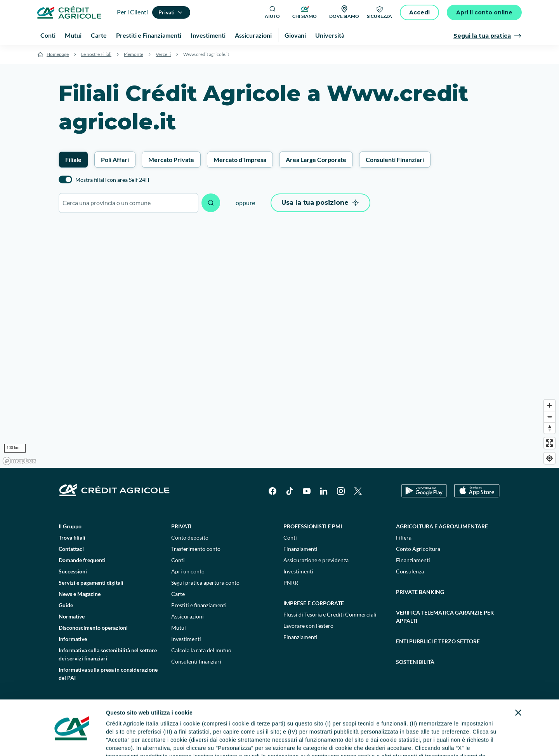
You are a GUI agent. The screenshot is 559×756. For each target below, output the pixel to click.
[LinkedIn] (324, 491)
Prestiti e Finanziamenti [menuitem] (149, 35)
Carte (178, 594)
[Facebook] (273, 491)
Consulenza (410, 571)
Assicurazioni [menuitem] (253, 35)
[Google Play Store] (424, 491)
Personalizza (383, 736)
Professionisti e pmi (313, 526)
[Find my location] (549, 458)
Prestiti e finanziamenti (199, 605)
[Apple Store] (477, 491)
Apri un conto (188, 571)
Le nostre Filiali (96, 54)
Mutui (179, 628)
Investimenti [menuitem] (208, 35)
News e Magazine (80, 594)
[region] (279, 344)
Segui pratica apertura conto (205, 583)
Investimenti (186, 639)
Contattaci (71, 549)
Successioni (73, 571)
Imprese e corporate (314, 603)
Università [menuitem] (330, 35)
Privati (181, 526)
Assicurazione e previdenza (316, 560)
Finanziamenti (300, 549)
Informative (73, 639)
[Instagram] (341, 491)
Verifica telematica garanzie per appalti (445, 617)
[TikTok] (290, 491)
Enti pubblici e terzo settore (438, 641)
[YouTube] (307, 491)
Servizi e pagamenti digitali (91, 583)
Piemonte (134, 54)
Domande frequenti (82, 560)
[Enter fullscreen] (549, 443)
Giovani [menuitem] (295, 35)
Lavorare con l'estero (308, 626)
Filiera (404, 537)
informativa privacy (233, 718)
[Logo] (69, 12)
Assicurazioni (187, 616)
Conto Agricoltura (418, 549)
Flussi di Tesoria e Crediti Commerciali (330, 614)
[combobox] (128, 203)
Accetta (465, 736)
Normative (72, 616)
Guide (66, 605)
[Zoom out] (549, 417)
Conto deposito (190, 537)
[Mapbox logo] (19, 461)
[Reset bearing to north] (549, 428)
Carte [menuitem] (99, 35)
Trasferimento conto (196, 549)
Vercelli (163, 54)
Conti (178, 560)
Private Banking (420, 592)
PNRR (291, 583)
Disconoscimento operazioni (93, 628)
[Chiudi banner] (518, 666)
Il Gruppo (70, 526)
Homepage (58, 54)
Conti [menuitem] (48, 35)
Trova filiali (72, 537)
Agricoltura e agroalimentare (442, 526)
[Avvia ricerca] (211, 203)
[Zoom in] (549, 405)
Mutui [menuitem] (73, 35)
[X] (358, 491)
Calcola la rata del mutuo (201, 650)
